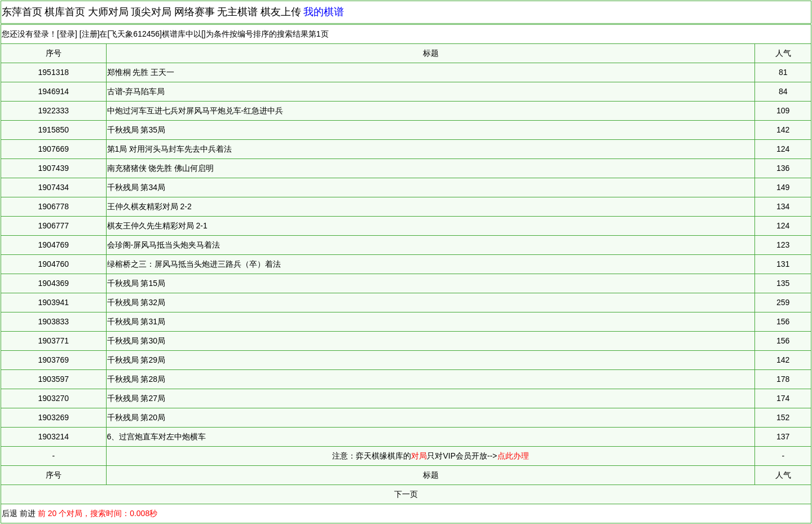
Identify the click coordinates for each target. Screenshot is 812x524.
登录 (67, 34)
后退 (10, 513)
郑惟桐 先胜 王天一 (141, 72)
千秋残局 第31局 (136, 322)
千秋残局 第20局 (136, 417)
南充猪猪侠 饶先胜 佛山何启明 (161, 168)
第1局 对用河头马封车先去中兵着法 (170, 149)
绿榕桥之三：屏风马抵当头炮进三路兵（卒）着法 (194, 264)
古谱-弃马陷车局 (136, 91)
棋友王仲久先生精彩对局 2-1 (157, 226)
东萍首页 (22, 12)
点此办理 (513, 456)
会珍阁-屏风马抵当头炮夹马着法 (164, 245)
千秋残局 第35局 (136, 130)
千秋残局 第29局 (136, 360)
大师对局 (108, 12)
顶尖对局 (151, 12)
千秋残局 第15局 (136, 283)
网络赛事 (195, 12)
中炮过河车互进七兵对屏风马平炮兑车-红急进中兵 (195, 111)
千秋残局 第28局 (136, 379)
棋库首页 (65, 12)
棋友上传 (281, 12)
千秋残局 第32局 (136, 302)
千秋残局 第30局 (136, 341)
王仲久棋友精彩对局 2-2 (149, 206)
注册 (90, 34)
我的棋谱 (324, 12)
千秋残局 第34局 (136, 187)
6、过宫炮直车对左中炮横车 (157, 437)
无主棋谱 (237, 12)
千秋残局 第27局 (136, 398)
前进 (28, 513)
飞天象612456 (134, 34)
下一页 (406, 494)
